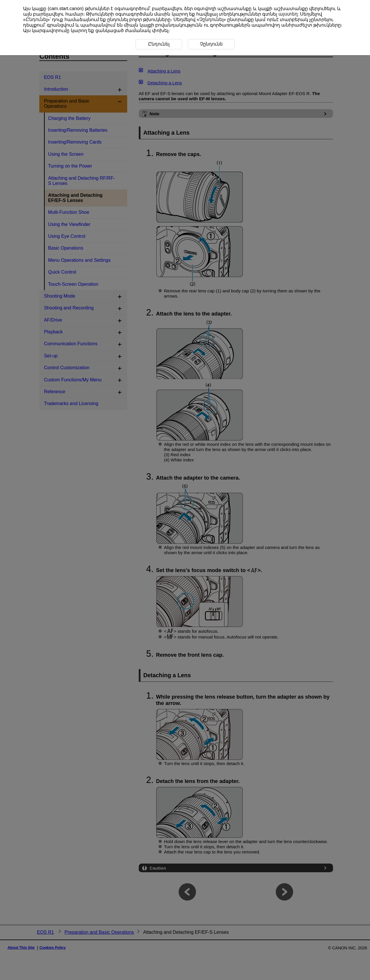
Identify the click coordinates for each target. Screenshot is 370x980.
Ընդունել (36, 20)
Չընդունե (211, 44)
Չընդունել (211, 20)
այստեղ (288, 14)
